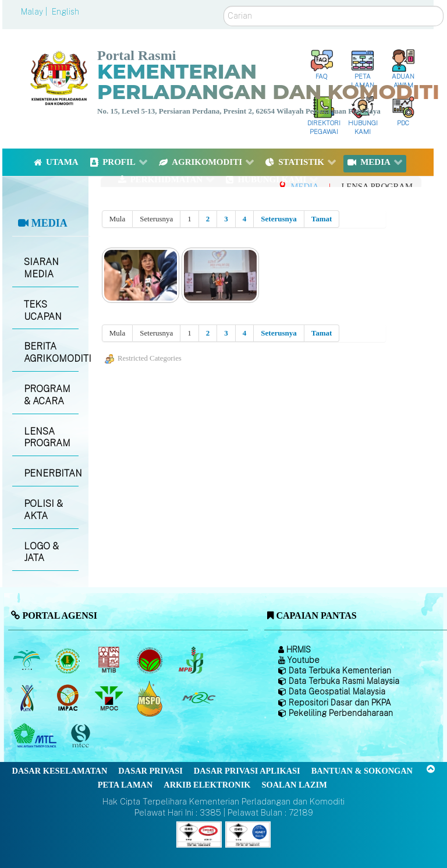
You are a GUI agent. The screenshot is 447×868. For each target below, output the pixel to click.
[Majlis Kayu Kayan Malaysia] (36, 736)
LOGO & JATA (41, 552)
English (65, 12)
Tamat (322, 219)
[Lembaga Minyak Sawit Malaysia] (28, 661)
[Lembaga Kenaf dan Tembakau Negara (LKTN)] (28, 698)
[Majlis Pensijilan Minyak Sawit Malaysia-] (151, 698)
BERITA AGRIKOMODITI (51, 352)
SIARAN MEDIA (41, 268)
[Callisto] (199, 833)
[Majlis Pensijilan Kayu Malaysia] (82, 736)
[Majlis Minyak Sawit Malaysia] (110, 698)
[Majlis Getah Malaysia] (198, 698)
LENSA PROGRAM (47, 437)
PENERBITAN (51, 473)
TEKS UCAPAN (43, 310)
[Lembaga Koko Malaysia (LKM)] (151, 661)
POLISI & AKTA (43, 510)
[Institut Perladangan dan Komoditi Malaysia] (69, 698)
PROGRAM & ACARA (47, 395)
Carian (224, 6)
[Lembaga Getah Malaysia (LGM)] (69, 661)
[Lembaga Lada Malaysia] (192, 661)
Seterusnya (279, 219)
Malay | (35, 12)
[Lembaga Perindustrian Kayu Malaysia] (110, 661)
